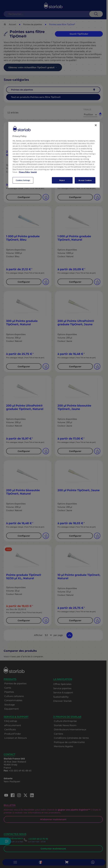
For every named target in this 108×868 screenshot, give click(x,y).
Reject (62, 180)
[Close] (96, 125)
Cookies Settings (23, 180)
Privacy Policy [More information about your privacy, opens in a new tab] (24, 172)
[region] (54, 155)
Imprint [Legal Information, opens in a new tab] (34, 172)
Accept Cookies (85, 180)
